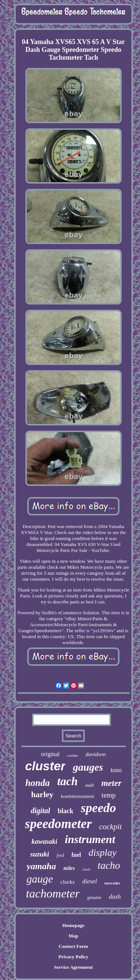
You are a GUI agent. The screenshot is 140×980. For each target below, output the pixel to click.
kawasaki (44, 842)
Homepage (73, 925)
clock (86, 869)
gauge (40, 879)
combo (73, 755)
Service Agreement (73, 967)
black (65, 811)
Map (73, 936)
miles (69, 868)
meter (111, 783)
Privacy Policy (74, 957)
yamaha (41, 866)
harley (42, 794)
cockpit (111, 827)
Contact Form (73, 946)
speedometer (58, 824)
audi (89, 785)
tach (67, 781)
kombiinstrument (77, 796)
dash (115, 897)
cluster (45, 766)
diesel (90, 881)
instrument (90, 839)
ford (60, 855)
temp (109, 795)
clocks (68, 882)
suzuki (40, 854)
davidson (96, 754)
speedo (98, 808)
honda (38, 783)
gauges (88, 767)
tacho (109, 865)
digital (40, 811)
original (50, 754)
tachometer (53, 893)
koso (116, 770)
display (102, 853)
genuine (94, 898)
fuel (76, 855)
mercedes (112, 883)
